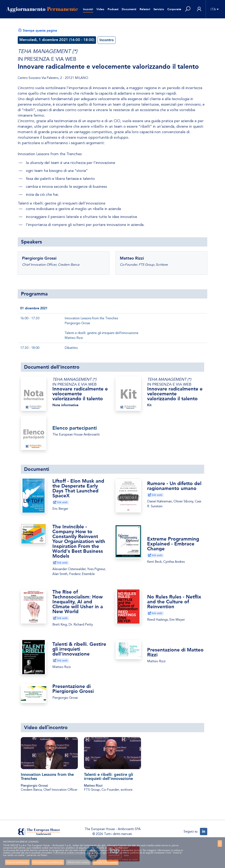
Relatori (145, 9)
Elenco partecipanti (75, 428)
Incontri (88, 9)
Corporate (174, 9)
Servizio (159, 9)
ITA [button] (213, 9)
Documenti (129, 9)
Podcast (113, 9)
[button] (188, 9)
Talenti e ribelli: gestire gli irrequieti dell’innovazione (109, 776)
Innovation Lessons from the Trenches (47, 776)
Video (100, 9)
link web (61, 502)
